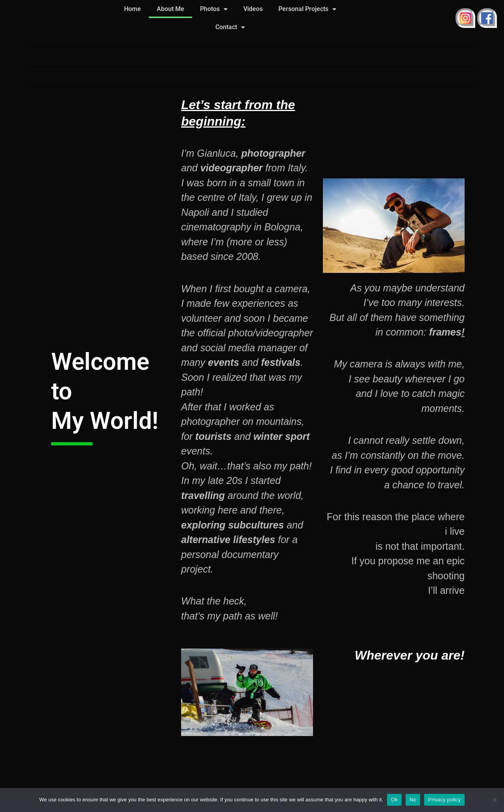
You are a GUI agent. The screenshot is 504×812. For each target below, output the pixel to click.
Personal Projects (307, 9)
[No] (494, 800)
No (413, 800)
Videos (253, 9)
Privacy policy (444, 800)
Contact (230, 27)
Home (132, 9)
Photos (214, 9)
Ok (394, 800)
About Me (170, 9)
